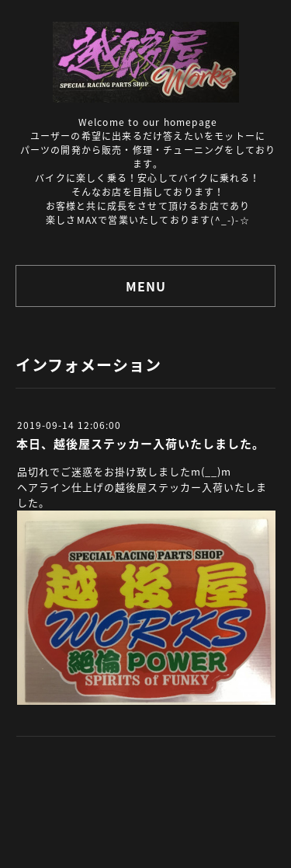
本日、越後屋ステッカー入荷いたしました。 (140, 444)
